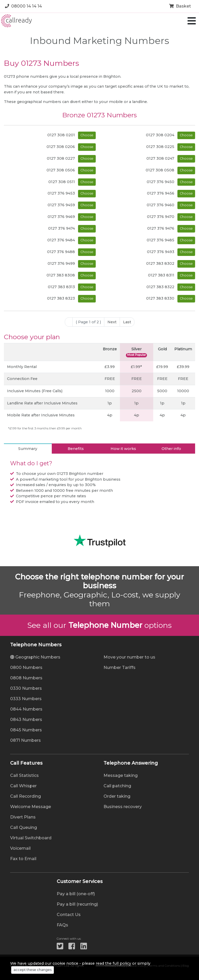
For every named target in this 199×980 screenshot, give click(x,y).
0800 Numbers (26, 668)
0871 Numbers (25, 740)
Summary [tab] (28, 449)
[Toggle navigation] (192, 21)
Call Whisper (23, 786)
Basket (180, 6)
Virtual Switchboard (31, 838)
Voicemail (20, 848)
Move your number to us (129, 657)
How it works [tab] (123, 449)
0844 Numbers (26, 709)
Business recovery (123, 807)
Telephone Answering (131, 763)
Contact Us (69, 915)
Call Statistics (24, 775)
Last (127, 322)
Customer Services (80, 882)
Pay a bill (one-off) (76, 894)
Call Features (26, 763)
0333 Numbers (26, 699)
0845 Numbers (26, 730)
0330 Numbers (26, 688)
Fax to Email (23, 859)
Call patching (117, 786)
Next (112, 322)
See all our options (100, 625)
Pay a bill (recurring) (77, 904)
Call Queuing (24, 827)
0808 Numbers (26, 678)
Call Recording (25, 796)
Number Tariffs (120, 668)
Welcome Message (31, 807)
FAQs (62, 925)
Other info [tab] (171, 449)
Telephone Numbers (36, 645)
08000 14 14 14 (23, 6)
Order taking (117, 796)
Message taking (121, 775)
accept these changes (33, 970)
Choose (87, 135)
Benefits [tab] (76, 449)
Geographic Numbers (35, 657)
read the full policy (113, 963)
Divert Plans (23, 817)
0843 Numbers (26, 720)
